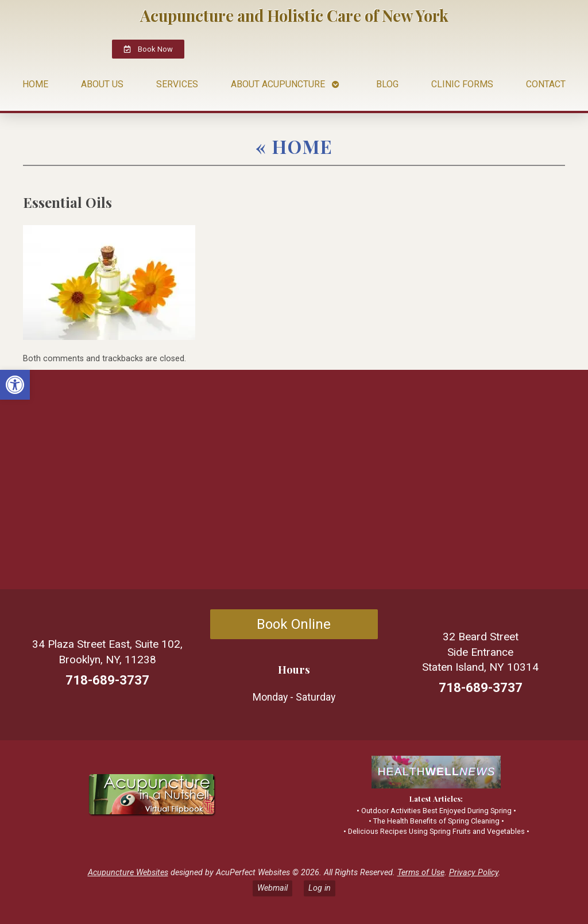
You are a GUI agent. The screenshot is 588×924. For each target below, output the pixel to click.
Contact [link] (546, 84)
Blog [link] (387, 84)
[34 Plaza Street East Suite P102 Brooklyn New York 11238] (149, 480)
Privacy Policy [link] (474, 873)
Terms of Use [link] (421, 873)
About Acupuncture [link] (278, 84)
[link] (15, 385)
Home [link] (35, 84)
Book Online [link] (294, 624)
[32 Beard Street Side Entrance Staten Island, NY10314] (439, 480)
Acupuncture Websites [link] (128, 873)
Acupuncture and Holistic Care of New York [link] (294, 16)
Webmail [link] (272, 888)
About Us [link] (102, 84)
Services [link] (177, 84)
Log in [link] (320, 888)
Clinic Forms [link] (462, 84)
